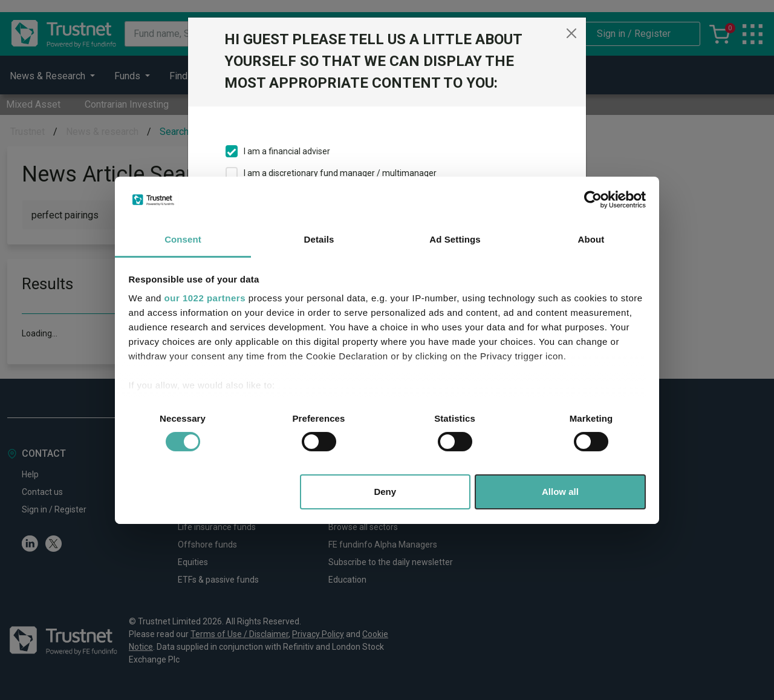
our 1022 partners (205, 298)
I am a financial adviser (287, 151)
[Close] (571, 33)
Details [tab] (319, 239)
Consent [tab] (183, 239)
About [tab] (591, 239)
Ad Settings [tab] (455, 239)
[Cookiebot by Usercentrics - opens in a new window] (593, 200)
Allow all (560, 492)
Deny (385, 492)
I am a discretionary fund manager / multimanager (340, 173)
